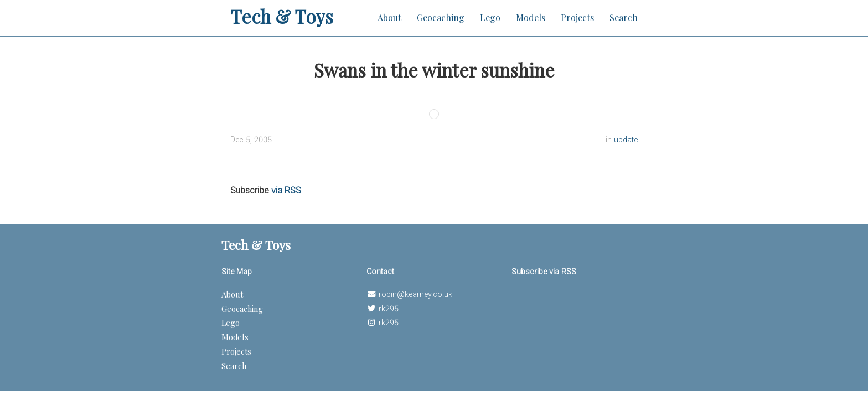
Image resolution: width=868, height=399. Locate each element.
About (389, 17)
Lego (490, 17)
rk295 (389, 309)
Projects (577, 17)
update (626, 140)
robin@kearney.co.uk (415, 295)
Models (531, 17)
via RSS (286, 190)
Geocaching (441, 17)
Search (624, 17)
